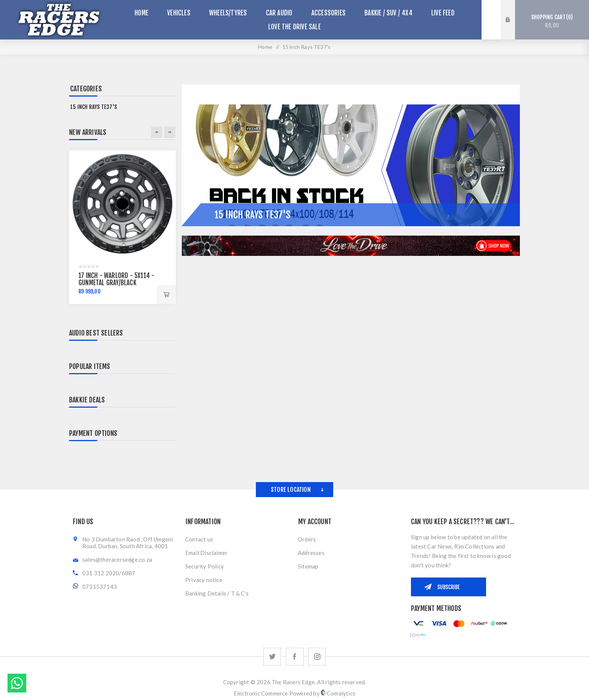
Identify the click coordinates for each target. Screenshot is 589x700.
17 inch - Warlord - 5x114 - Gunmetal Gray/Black (116, 279)
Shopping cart (552, 21)
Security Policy (205, 566)
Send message (17, 683)
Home (265, 47)
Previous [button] (157, 132)
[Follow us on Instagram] (317, 657)
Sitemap (308, 566)
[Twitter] (272, 657)
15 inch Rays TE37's (94, 107)
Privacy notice (204, 580)
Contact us (199, 539)
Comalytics (338, 693)
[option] (122, 227)
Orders (307, 539)
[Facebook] (295, 657)
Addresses (311, 553)
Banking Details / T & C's (217, 593)
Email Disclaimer (206, 553)
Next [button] (170, 132)
